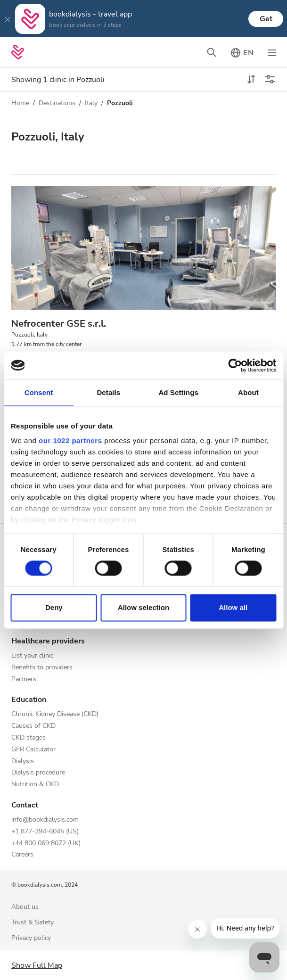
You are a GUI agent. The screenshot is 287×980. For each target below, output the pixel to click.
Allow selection (143, 607)
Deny (54, 607)
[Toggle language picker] (242, 52)
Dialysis (23, 762)
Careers (22, 855)
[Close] (8, 19)
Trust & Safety (33, 923)
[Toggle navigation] (272, 52)
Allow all (233, 607)
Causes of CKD (33, 726)
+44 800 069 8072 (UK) (46, 844)
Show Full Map (37, 965)
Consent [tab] (39, 392)
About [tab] (248, 392)
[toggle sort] (251, 80)
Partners (24, 679)
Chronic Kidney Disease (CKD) (55, 714)
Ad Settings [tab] (178, 392)
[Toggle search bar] (212, 52)
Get (266, 19)
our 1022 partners (70, 441)
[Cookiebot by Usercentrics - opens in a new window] (235, 365)
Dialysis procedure (38, 773)
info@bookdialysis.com (45, 820)
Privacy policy (31, 938)
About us (25, 907)
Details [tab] (108, 392)
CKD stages (29, 738)
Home (20, 103)
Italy (91, 103)
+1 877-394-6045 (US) (45, 832)
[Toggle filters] (270, 80)
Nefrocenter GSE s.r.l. (59, 324)
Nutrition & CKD (35, 785)
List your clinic (32, 656)
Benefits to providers (42, 668)
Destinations (57, 103)
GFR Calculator (33, 750)
